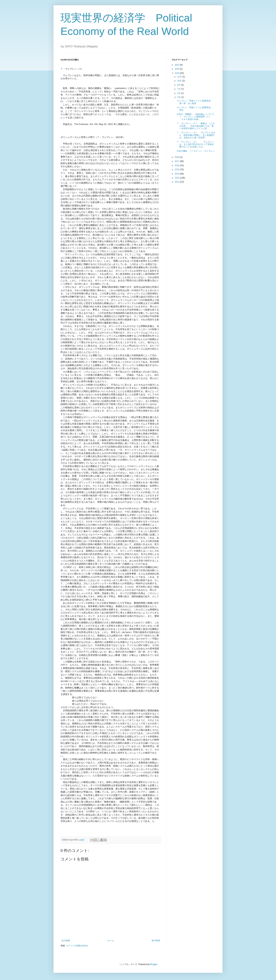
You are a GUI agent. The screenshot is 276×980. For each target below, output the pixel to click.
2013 (177, 178)
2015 (177, 170)
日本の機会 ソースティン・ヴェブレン (196, 151)
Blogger (154, 964)
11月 (180, 77)
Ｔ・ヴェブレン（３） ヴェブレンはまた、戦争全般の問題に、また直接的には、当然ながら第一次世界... (196, 135)
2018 (177, 157)
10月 (180, 81)
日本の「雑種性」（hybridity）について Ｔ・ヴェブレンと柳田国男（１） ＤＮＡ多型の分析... (197, 117)
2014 (177, 174)
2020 (177, 69)
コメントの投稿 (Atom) (77, 946)
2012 (177, 182)
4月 (179, 93)
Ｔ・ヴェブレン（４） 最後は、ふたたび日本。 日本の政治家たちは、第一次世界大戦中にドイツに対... (196, 126)
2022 (177, 65)
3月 (179, 97)
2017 (177, 161)
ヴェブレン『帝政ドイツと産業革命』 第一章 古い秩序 (196, 102)
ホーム (111, 941)
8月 (179, 85)
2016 (177, 165)
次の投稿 (66, 941)
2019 (177, 73)
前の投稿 (156, 941)
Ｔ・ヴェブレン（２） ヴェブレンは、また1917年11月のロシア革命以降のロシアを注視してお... (195, 144)
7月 (179, 89)
